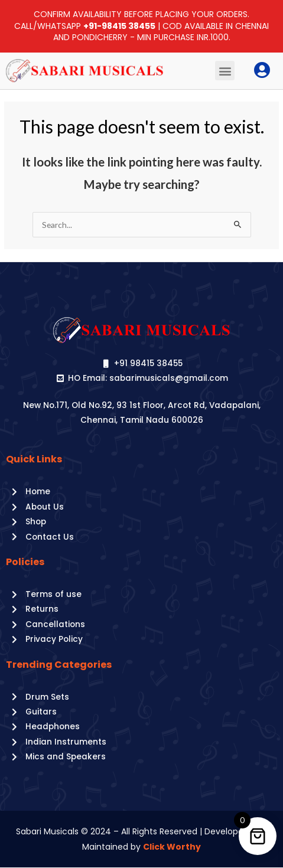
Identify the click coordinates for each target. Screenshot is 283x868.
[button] (225, 71)
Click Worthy (172, 847)
